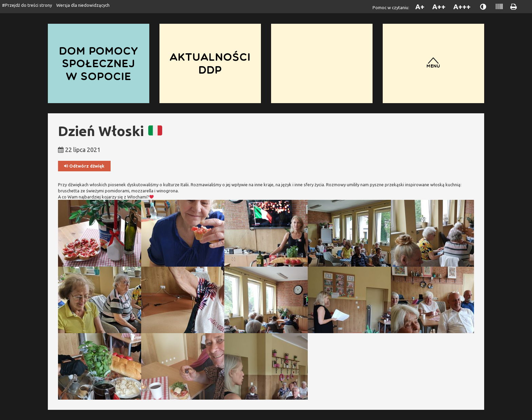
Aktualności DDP (210, 63)
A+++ (462, 7)
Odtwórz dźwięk (84, 166)
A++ (439, 7)
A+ (420, 7)
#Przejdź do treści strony (27, 5)
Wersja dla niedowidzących (83, 5)
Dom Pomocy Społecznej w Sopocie (99, 63)
